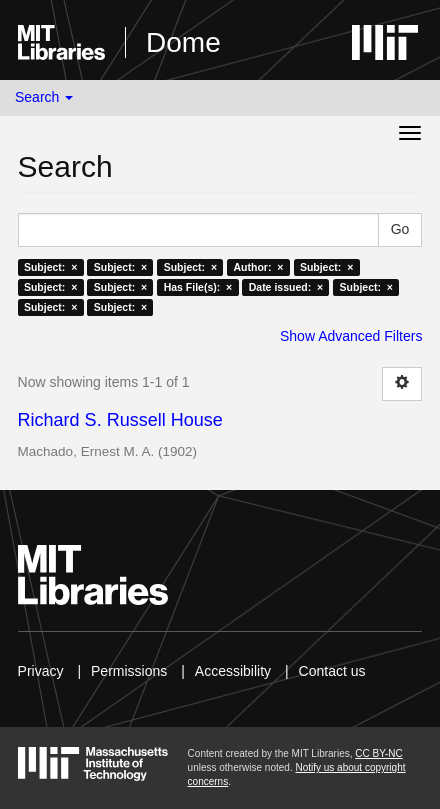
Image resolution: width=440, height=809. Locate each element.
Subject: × (50, 267)
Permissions (129, 671)
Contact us (332, 671)
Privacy (41, 671)
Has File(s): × (198, 287)
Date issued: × (286, 287)
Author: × (259, 267)
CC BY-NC (378, 753)
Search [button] (44, 97)
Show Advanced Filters (351, 336)
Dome (183, 42)
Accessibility (233, 671)
